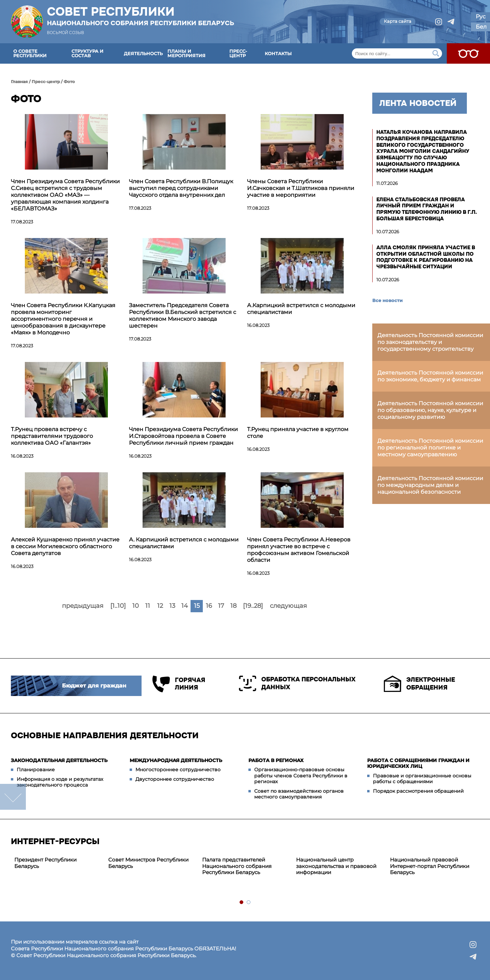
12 (160, 606)
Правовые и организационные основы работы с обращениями (422, 779)
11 (148, 606)
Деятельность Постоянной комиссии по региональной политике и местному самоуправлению (430, 448)
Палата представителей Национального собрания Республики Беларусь (237, 866)
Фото (69, 82)
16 (209, 606)
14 (185, 606)
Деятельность (143, 53)
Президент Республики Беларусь (45, 863)
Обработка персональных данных (297, 683)
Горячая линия (179, 684)
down (13, 797)
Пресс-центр (238, 53)
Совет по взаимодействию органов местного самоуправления (299, 794)
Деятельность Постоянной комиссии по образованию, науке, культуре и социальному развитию (430, 410)
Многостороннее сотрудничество (178, 770)
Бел (481, 27)
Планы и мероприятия (186, 53)
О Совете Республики (30, 53)
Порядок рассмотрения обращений (418, 791)
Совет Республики (141, 16)
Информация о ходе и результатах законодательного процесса (60, 782)
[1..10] (118, 606)
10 (136, 606)
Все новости (387, 300)
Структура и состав (87, 53)
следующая (288, 606)
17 (221, 606)
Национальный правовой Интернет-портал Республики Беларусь (430, 866)
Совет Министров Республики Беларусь (148, 863)
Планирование (36, 770)
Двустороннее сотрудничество (175, 779)
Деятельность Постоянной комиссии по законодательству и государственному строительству (430, 342)
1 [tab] (242, 903)
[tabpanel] (58, 863)
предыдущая (83, 606)
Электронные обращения (419, 684)
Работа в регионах (276, 760)
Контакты (278, 53)
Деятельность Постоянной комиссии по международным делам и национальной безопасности (430, 485)
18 (233, 606)
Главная (19, 82)
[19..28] (253, 606)
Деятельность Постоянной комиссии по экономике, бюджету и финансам (430, 376)
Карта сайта (398, 21)
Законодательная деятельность (59, 760)
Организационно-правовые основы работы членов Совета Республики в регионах (301, 776)
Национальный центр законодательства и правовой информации (336, 866)
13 (172, 606)
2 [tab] (249, 903)
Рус (481, 17)
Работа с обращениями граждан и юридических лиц (418, 763)
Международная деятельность (176, 760)
